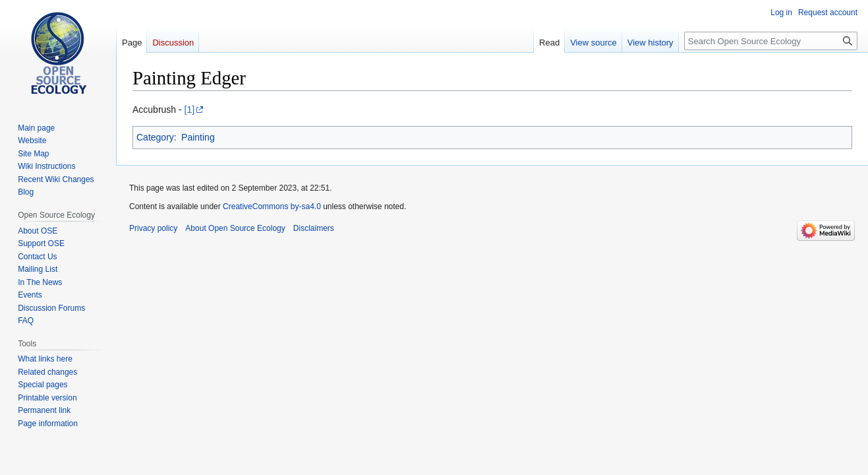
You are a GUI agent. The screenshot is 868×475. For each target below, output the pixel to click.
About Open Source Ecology (235, 228)
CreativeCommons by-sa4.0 (272, 206)
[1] (190, 110)
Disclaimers (314, 228)
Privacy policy (153, 228)
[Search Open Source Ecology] (771, 41)
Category (155, 137)
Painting (198, 137)
